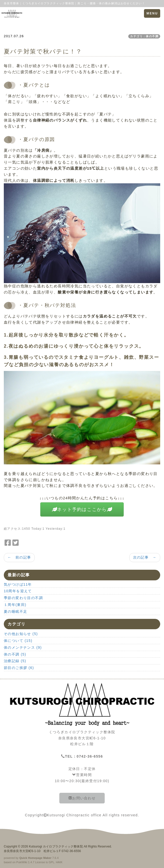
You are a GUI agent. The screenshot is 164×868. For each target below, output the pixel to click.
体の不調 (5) (15, 654)
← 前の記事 (19, 557)
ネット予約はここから (82, 509)
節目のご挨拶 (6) (19, 668)
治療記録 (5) (15, 661)
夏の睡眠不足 (15, 611)
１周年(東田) (15, 605)
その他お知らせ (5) (21, 634)
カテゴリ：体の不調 (144, 36)
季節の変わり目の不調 (23, 598)
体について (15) (18, 641)
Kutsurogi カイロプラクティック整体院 (56, 846)
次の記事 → (145, 557)
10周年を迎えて (18, 591)
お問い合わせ (82, 798)
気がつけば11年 (18, 584)
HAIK (59, 862)
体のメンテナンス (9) (23, 647)
